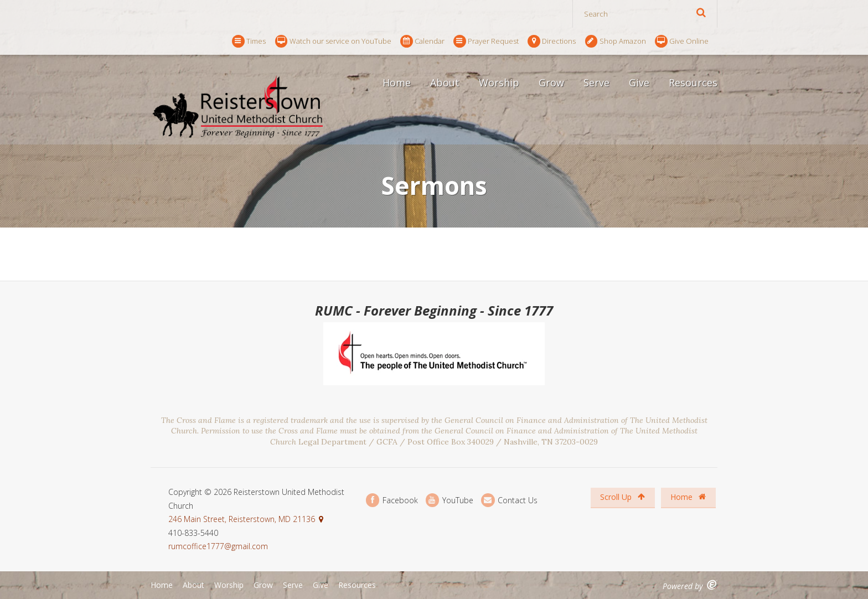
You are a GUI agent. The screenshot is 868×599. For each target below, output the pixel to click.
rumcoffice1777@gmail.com (218, 546)
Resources (693, 82)
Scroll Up (622, 497)
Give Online (682, 41)
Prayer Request (486, 41)
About (445, 82)
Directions (552, 41)
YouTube (449, 500)
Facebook (392, 500)
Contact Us (509, 500)
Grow (551, 82)
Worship (499, 82)
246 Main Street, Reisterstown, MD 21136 (242, 519)
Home (397, 82)
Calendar (422, 41)
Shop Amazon (616, 41)
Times (249, 41)
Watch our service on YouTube (333, 41)
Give (639, 82)
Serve (596, 82)
